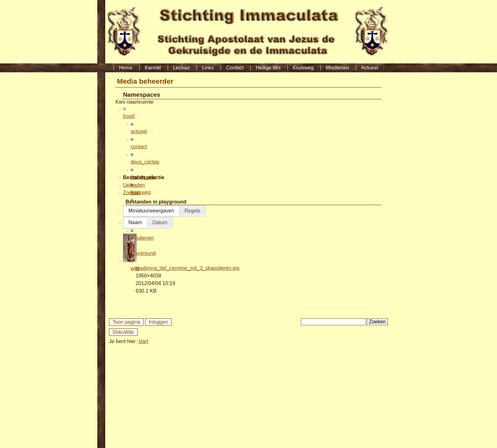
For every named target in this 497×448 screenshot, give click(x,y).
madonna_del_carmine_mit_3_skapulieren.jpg (187, 367)
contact (139, 147)
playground (143, 253)
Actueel (369, 68)
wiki (135, 268)
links (136, 223)
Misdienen (337, 68)
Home (126, 68)
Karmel (153, 68)
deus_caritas (145, 162)
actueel (139, 131)
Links (208, 68)
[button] (151, 310)
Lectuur (181, 68)
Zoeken (131, 291)
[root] (129, 116)
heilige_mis (143, 177)
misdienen (142, 238)
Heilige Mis (268, 68)
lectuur (138, 208)
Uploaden (134, 284)
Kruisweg (303, 68)
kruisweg (141, 192)
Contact (235, 68)
